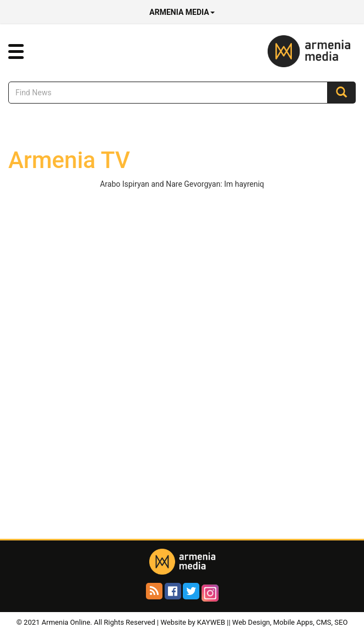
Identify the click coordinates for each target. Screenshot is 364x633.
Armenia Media (182, 12)
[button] (16, 52)
